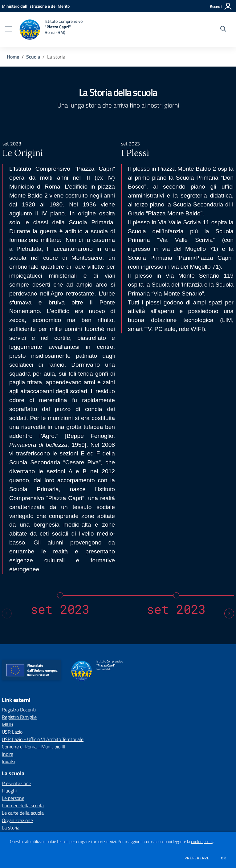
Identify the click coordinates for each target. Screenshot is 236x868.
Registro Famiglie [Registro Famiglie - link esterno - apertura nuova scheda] (19, 495)
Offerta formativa (20, 722)
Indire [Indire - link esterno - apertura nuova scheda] (8, 532)
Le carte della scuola (23, 590)
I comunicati (14, 671)
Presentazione (16, 561)
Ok (224, 858)
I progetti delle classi (23, 737)
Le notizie (12, 663)
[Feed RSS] (46, 786)
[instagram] (38, 786)
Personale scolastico (23, 634)
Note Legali (197, 764)
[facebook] (30, 786)
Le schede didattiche (23, 730)
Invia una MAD (122, 764)
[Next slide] (229, 391)
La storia (11, 605)
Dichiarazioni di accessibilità (32, 774)
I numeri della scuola (23, 583)
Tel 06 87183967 (18, 812)
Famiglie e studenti (21, 627)
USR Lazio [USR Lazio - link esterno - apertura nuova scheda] (12, 509)
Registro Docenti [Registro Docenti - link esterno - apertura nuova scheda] (19, 487)
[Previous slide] (7, 391)
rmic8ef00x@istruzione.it (70, 812)
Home (13, 57)
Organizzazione (17, 598)
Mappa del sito (20, 749)
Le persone (13, 576)
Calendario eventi (20, 686)
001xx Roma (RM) (61, 806)
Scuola (33, 57)
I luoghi (9, 568)
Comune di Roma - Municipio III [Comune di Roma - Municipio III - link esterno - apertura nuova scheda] (34, 524)
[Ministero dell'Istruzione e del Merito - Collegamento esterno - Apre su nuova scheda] (36, 6)
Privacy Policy (162, 764)
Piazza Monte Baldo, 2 (22, 806)
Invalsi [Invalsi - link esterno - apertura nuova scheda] (8, 539)
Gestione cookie (87, 774)
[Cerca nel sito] (223, 30)
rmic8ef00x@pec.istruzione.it (132, 812)
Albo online (13, 700)
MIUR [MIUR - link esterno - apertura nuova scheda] (8, 502)
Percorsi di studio (19, 642)
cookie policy (202, 842)
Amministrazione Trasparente (33, 764)
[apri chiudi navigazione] (9, 30)
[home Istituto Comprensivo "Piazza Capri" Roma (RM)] (51, 30)
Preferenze (197, 858)
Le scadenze (14, 693)
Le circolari (13, 678)
